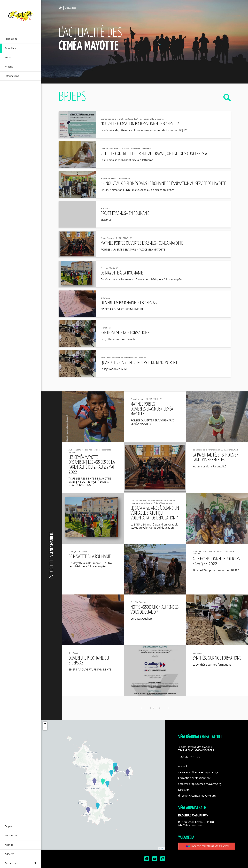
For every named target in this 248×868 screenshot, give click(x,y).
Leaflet (162, 848)
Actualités (71, 8)
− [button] (45, 728)
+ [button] (45, 724)
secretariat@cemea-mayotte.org (198, 772)
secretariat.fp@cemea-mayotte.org (200, 784)
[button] (207, 749)
